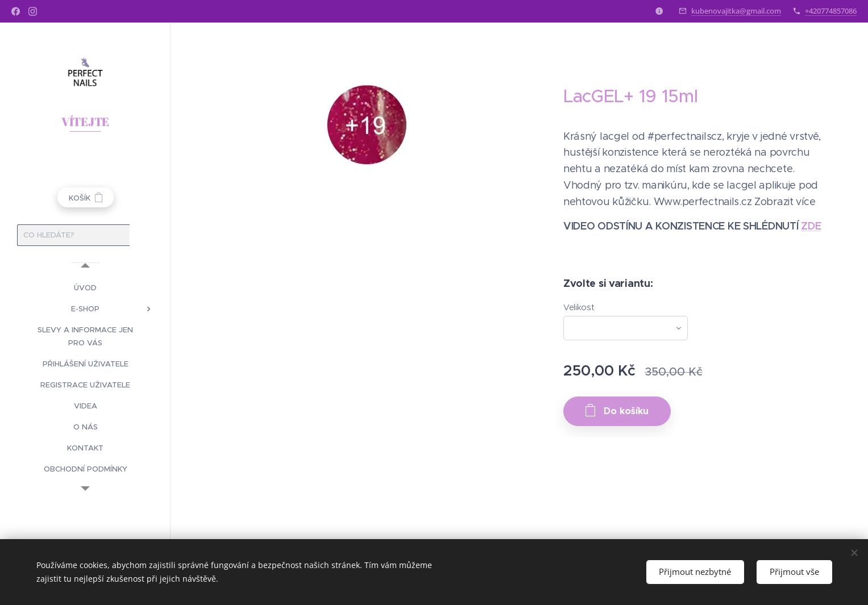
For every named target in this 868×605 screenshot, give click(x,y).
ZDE (811, 226)
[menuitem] (85, 288)
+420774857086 (831, 11)
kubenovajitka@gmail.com (736, 11)
